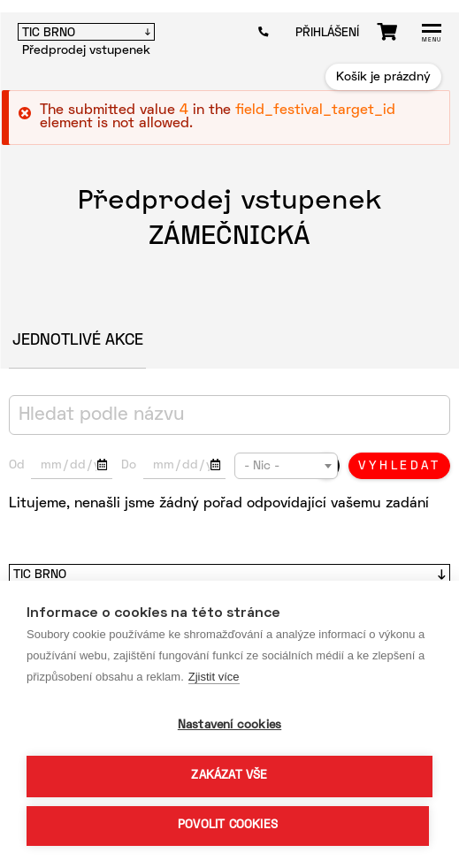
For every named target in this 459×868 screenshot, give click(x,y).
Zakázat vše (229, 776)
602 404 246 (268, 32)
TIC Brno (40, 575)
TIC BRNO (49, 33)
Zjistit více (214, 677)
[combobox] (286, 466)
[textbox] (286, 467)
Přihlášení (327, 33)
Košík (387, 32)
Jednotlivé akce (78, 341)
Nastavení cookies (229, 726)
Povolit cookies (228, 826)
